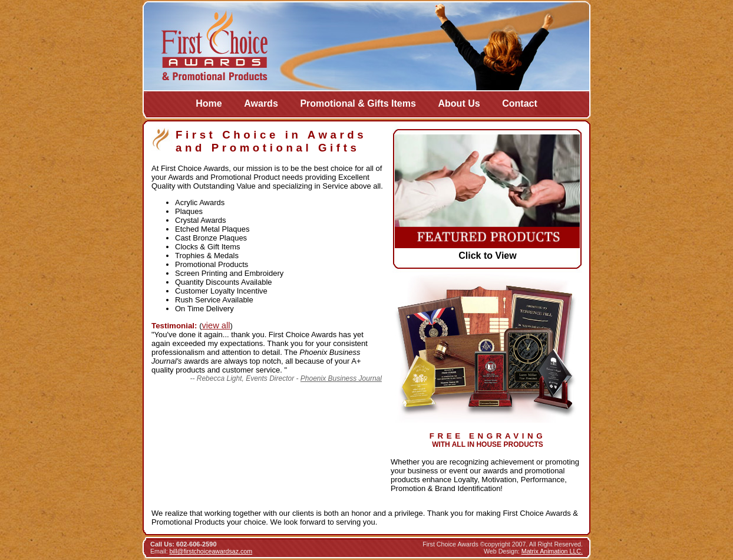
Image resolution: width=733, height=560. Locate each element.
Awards (261, 103)
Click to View (487, 256)
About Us (459, 103)
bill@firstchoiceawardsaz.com (211, 551)
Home (209, 103)
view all (216, 325)
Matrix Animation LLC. (552, 551)
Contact (520, 103)
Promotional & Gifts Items (358, 103)
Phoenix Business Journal (341, 378)
